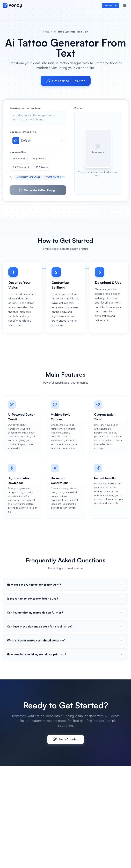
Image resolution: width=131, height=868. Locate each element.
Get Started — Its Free (66, 81)
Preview (79, 108)
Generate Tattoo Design (38, 190)
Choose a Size (18, 152)
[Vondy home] (12, 5)
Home (46, 32)
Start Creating (66, 739)
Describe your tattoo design (26, 108)
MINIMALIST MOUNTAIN (28, 177)
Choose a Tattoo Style (23, 132)
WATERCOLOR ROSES (56, 177)
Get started (111, 5)
